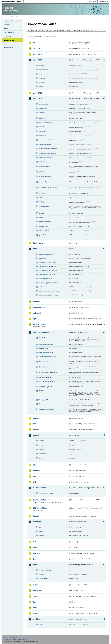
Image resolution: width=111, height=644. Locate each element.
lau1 (35, 542)
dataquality (38, 313)
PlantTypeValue (44, 400)
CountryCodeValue (45, 362)
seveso (36, 596)
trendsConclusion (45, 222)
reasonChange (44, 206)
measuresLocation (45, 144)
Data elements (9, 32)
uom (35, 608)
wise (35, 613)
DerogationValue (45, 367)
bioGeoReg (43, 108)
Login (90, 1)
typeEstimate (43, 226)
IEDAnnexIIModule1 (41, 488)
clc (40, 527)
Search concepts (51, 37)
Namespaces (9, 48)
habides (36, 471)
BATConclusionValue (46, 353)
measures (42, 136)
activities (42, 65)
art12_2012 (38, 49)
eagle (41, 531)
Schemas (7, 36)
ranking (42, 202)
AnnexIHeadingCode (46, 493)
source (41, 449)
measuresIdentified (45, 140)
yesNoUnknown (44, 235)
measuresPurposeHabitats (48, 149)
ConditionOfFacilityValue (47, 357)
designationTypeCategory (48, 266)
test (35, 602)
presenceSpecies (45, 182)
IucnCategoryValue (45, 279)
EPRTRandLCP (39, 324)
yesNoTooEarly (44, 231)
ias (34, 476)
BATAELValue (44, 348)
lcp (34, 559)
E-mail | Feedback (10, 638)
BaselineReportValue (46, 344)
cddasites (42, 258)
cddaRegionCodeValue (47, 254)
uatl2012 (42, 535)
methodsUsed (44, 162)
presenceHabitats (45, 176)
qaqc (41, 197)
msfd (35, 565)
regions (42, 287)
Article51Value (44, 338)
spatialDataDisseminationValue (49, 291)
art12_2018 (38, 54)
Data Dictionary (20, 17)
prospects (42, 193)
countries (42, 74)
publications (38, 591)
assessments (43, 104)
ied (34, 482)
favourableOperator (46, 122)
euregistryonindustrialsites (44, 333)
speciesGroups (44, 578)
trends (41, 86)
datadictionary (39, 307)
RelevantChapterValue (46, 409)
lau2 (35, 548)
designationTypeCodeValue (48, 271)
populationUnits (44, 166)
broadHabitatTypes (45, 570)
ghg (35, 465)
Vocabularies (9, 40)
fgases (36, 429)
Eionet (13, 17)
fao (34, 424)
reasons (42, 82)
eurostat (37, 418)
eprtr (35, 319)
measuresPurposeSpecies (48, 153)
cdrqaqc (42, 112)
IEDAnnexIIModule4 (41, 508)
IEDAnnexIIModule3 (41, 500)
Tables (6, 29)
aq (34, 43)
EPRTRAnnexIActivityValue (48, 372)
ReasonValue (43, 404)
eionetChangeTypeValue (47, 275)
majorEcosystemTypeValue (48, 283)
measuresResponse (46, 157)
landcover (37, 522)
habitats (42, 127)
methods (42, 78)
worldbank (38, 619)
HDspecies (43, 131)
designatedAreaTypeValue (48, 262)
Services (7, 44)
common (37, 302)
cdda (35, 249)
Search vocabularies (36, 37)
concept (42, 440)
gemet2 (36, 435)
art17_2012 (38, 93)
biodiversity (38, 243)
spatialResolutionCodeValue (48, 295)
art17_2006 (38, 60)
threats (41, 213)
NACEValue (43, 391)
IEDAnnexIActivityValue (47, 382)
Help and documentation (12, 21)
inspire (36, 516)
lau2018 (36, 553)
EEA (13, 2)
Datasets (7, 25)
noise (35, 585)
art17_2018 (38, 99)
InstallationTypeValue (46, 387)
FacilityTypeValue (45, 377)
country (42, 624)
